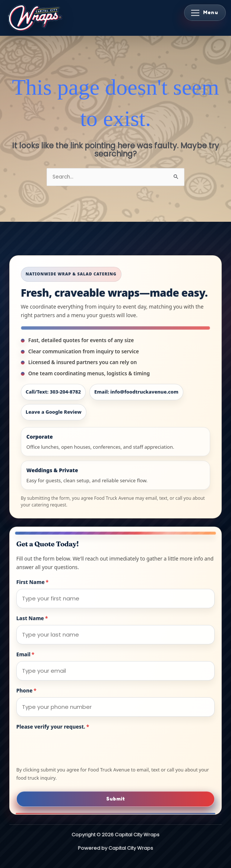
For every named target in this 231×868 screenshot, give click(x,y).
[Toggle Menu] (205, 13)
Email (25, 654)
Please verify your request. (53, 727)
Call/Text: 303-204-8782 (53, 392)
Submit (115, 799)
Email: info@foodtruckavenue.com (136, 392)
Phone (26, 690)
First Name (32, 582)
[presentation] (73, 748)
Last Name (32, 618)
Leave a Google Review (54, 412)
